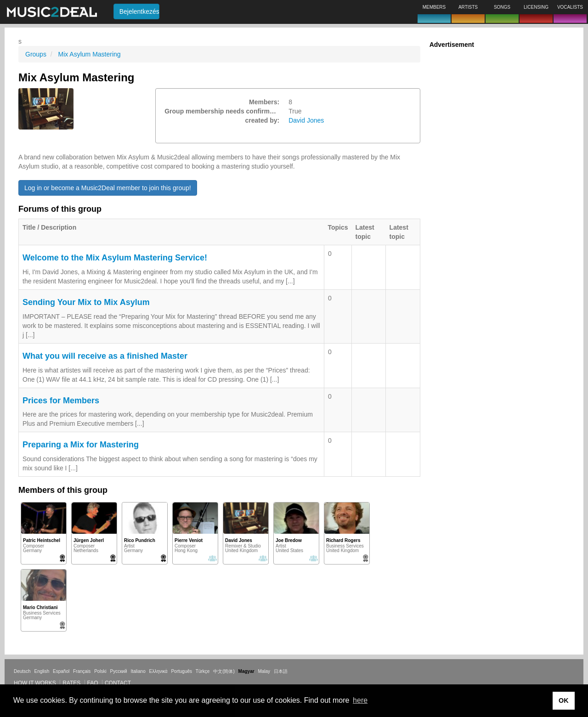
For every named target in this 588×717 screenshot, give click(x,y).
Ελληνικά (158, 671)
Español (61, 671)
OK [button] (564, 700)
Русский (119, 671)
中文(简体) (224, 671)
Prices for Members (61, 401)
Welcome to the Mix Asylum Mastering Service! (115, 258)
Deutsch (22, 671)
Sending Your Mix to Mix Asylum (86, 302)
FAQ (93, 683)
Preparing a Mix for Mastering (81, 445)
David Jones (306, 120)
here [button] (360, 700)
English (42, 671)
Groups (36, 54)
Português (181, 671)
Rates (71, 683)
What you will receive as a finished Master (105, 356)
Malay (264, 671)
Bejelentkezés (139, 11)
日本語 (281, 671)
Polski (100, 671)
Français (82, 671)
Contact (118, 683)
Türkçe (203, 671)
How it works (35, 683)
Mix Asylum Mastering (89, 54)
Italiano (138, 671)
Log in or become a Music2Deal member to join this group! (108, 188)
